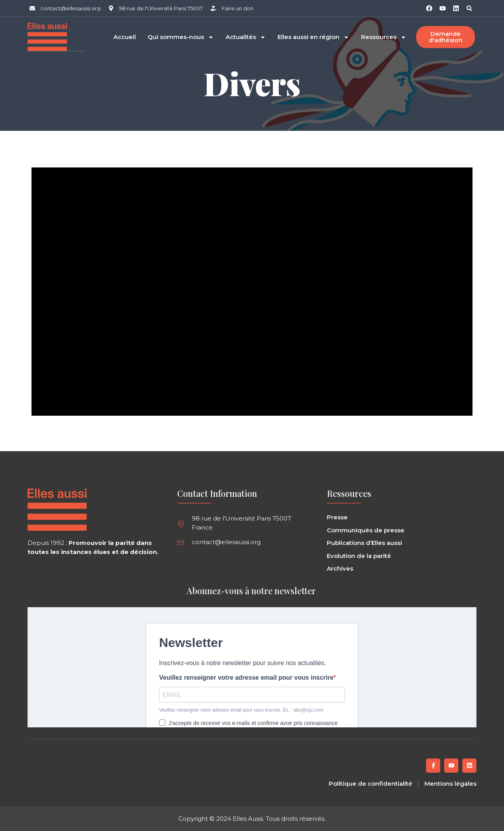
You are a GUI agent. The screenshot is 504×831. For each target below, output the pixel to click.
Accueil (125, 37)
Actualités (246, 37)
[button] (469, 8)
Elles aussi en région (313, 37)
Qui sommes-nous (181, 37)
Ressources (384, 37)
